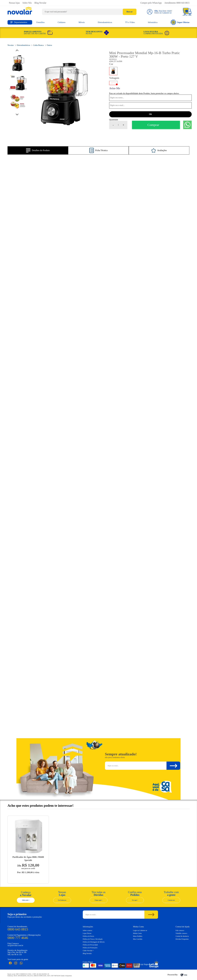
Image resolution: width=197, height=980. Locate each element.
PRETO (113, 71)
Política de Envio (88, 936)
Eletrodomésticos (105, 22)
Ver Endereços (62, 900)
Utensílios (40, 22)
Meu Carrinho (138, 939)
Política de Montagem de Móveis (94, 942)
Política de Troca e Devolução (93, 939)
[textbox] (89, 12)
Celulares (62, 22)
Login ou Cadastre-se (140, 930)
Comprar (153, 125)
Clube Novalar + (88, 951)
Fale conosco (180, 930)
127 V (113, 83)
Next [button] (18, 114)
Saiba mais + (26, 900)
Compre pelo (151, 3)
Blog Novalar (40, 3)
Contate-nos (171, 900)
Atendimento (177, 3)
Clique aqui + (99, 900)
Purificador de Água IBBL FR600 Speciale (28, 859)
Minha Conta (137, 933)
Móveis (82, 22)
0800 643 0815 (18, 929)
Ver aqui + (135, 900)
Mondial (113, 59)
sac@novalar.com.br (15, 945)
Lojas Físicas (87, 933)
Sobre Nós (27, 3)
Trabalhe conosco (181, 933)
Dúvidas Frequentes (182, 939)
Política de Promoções (90, 948)
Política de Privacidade (90, 945)
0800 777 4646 (18, 938)
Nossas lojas (14, 3)
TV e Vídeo (130, 22)
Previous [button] (18, 51)
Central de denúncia (182, 936)
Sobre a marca (87, 930)
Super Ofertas (180, 22)
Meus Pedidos (138, 936)
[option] (63, 95)
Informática (153, 22)
